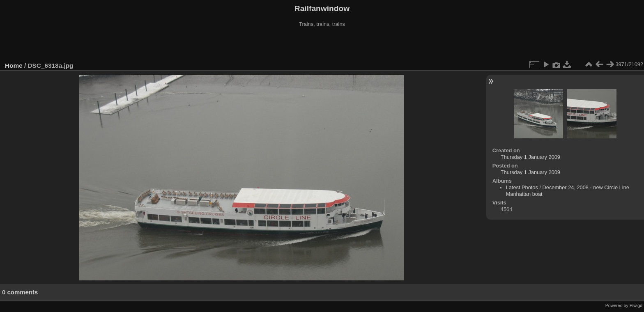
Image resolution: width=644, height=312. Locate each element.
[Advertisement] (322, 45)
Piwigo (636, 305)
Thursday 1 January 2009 (530, 157)
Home (14, 65)
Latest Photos (522, 187)
